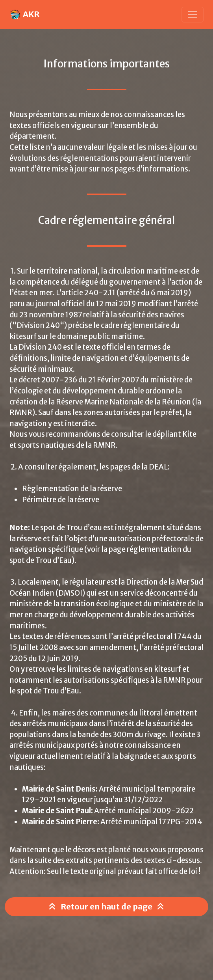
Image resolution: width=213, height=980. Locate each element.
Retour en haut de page (106, 906)
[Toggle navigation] (193, 15)
